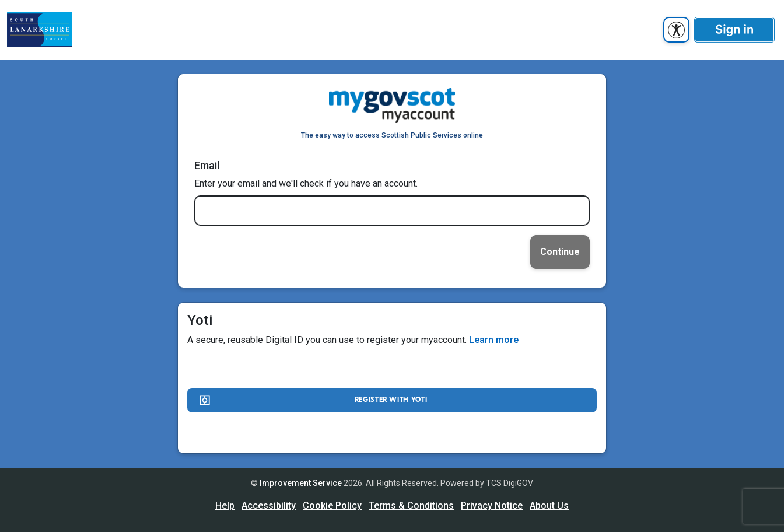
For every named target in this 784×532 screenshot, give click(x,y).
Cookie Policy (332, 505)
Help (225, 505)
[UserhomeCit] (40, 30)
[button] (734, 30)
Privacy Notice (492, 505)
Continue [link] (560, 252)
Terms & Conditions (411, 505)
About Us (549, 505)
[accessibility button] (676, 30)
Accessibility (269, 505)
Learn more (494, 340)
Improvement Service (301, 483)
